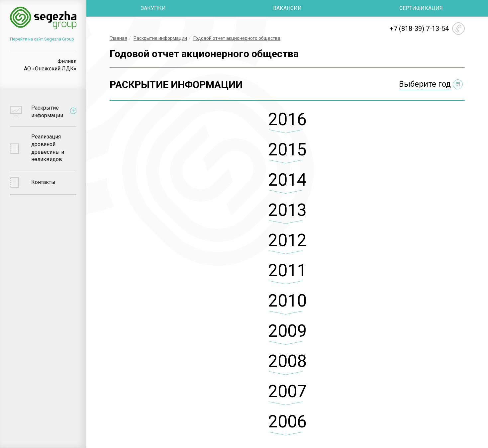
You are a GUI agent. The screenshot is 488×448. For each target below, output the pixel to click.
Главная (118, 38)
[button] (287, 125)
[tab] (287, 125)
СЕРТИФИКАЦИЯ (421, 8)
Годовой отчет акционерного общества (237, 38)
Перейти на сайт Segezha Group (42, 39)
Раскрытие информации (160, 38)
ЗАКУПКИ (153, 8)
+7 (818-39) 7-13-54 (419, 29)
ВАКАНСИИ (287, 8)
